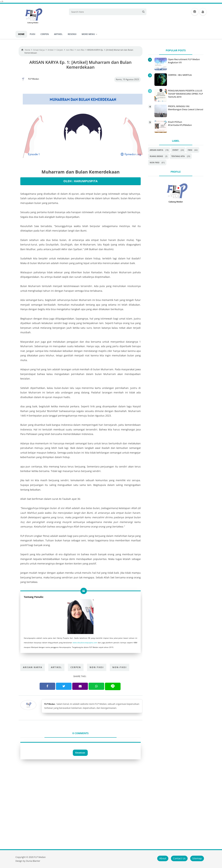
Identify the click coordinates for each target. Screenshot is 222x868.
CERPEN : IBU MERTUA (180, 75)
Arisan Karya (33, 667)
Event (175, 150)
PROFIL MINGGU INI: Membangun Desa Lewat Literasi (186, 108)
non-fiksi (120, 667)
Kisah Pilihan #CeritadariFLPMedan (180, 123)
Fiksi (190, 150)
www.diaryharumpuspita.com (85, 643)
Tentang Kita (178, 156)
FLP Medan (50, 704)
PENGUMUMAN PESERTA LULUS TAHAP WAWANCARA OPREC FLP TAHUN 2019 (185, 94)
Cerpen (76, 667)
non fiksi (97, 667)
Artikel (56, 667)
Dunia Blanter (33, 861)
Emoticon (80, 753)
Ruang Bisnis (156, 156)
